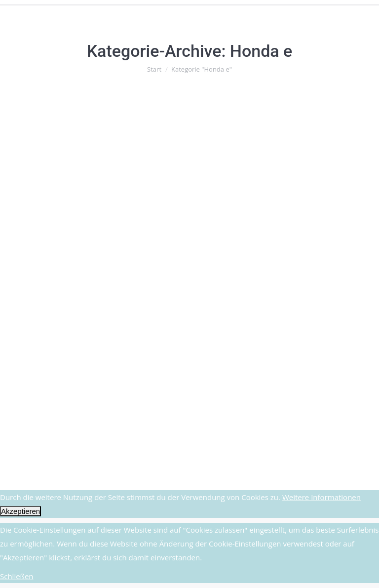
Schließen (17, 576)
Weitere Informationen (322, 497)
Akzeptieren (20, 511)
